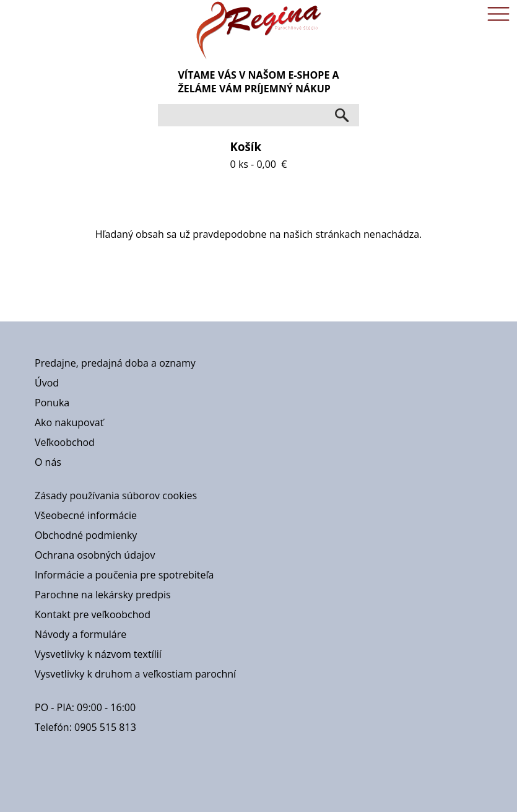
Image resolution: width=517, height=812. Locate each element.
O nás (48, 462)
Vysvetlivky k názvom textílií (98, 654)
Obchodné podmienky (86, 535)
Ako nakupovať (69, 422)
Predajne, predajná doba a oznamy (115, 363)
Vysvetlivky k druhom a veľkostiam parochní (135, 674)
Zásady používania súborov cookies (116, 495)
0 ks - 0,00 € (259, 155)
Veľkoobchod (65, 442)
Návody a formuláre (80, 634)
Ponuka (52, 403)
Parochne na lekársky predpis (103, 595)
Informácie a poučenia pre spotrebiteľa (124, 575)
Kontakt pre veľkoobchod (93, 614)
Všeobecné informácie (86, 515)
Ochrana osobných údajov (95, 555)
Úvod (47, 383)
